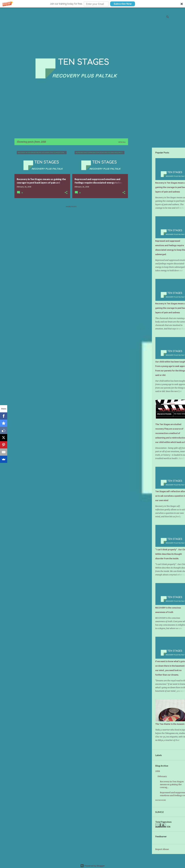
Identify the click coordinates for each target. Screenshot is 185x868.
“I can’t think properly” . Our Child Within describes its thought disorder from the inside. (150, 554)
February (141, 776)
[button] (92, 4)
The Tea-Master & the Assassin (148, 724)
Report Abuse (140, 849)
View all (122, 142)
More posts (71, 207)
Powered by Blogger (93, 866)
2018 (136, 771)
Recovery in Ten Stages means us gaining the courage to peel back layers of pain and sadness (149, 187)
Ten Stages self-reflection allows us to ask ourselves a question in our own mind (149, 496)
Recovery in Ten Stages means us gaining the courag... (150, 784)
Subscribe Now (123, 4)
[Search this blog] (156, 17)
